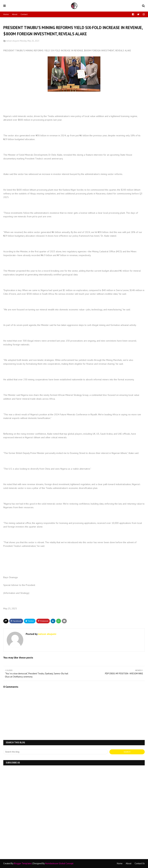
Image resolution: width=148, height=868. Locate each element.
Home (6, 14)
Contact (24, 14)
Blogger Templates (23, 863)
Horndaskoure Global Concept (59, 863)
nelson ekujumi (13, 41)
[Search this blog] (56, 752)
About (15, 14)
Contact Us (140, 863)
